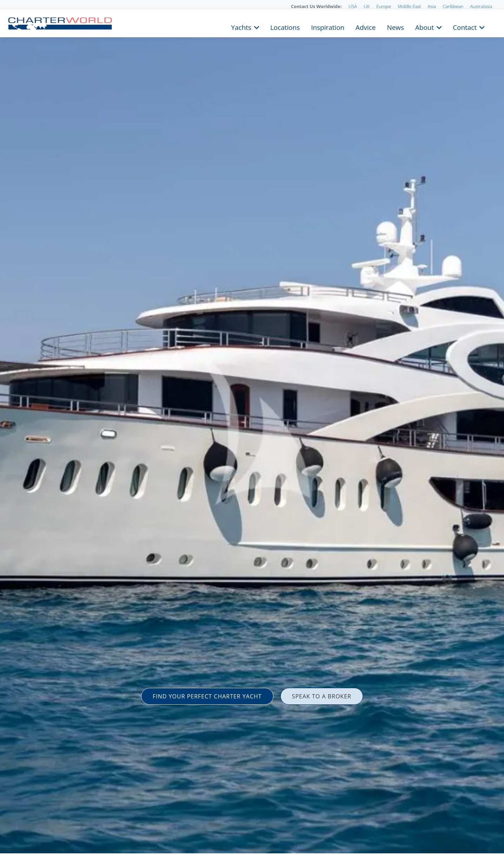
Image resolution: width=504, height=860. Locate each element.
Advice (366, 27)
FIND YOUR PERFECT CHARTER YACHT (207, 696)
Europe (384, 6)
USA (353, 6)
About (425, 27)
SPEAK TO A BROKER (322, 696)
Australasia (481, 6)
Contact (465, 27)
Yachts (241, 27)
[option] (252, 430)
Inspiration (328, 27)
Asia (432, 6)
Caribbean (453, 6)
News (395, 27)
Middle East (409, 6)
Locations (285, 27)
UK (367, 6)
